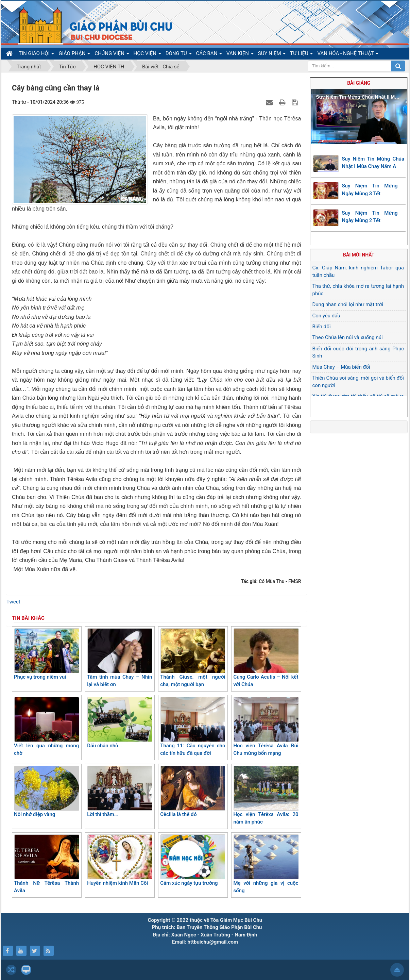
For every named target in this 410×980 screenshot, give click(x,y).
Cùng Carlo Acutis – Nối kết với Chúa (266, 658)
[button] (359, 116)
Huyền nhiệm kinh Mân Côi (119, 860)
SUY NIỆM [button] (272, 55)
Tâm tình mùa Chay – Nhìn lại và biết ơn (119, 658)
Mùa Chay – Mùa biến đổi (341, 367)
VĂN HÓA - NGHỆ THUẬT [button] (348, 55)
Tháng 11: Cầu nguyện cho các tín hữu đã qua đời (193, 727)
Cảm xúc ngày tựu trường (193, 860)
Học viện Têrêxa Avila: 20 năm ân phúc (266, 795)
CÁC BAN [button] (209, 55)
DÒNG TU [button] (179, 55)
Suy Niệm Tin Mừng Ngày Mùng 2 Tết (370, 217)
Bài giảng (359, 83)
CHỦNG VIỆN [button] (112, 55)
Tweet (13, 602)
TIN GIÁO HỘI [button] (36, 55)
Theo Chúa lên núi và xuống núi (348, 337)
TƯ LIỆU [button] (301, 55)
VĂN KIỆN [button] (240, 55)
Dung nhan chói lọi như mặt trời (348, 304)
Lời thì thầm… (119, 792)
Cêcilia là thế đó (193, 792)
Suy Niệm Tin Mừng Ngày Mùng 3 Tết (370, 190)
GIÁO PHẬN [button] (74, 55)
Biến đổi (322, 327)
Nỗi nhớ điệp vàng (46, 792)
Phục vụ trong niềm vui (46, 654)
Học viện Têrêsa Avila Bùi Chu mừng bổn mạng (266, 727)
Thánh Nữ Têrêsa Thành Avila (46, 864)
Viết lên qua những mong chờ (46, 727)
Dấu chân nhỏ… (119, 723)
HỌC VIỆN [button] (147, 55)
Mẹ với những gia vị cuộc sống (266, 864)
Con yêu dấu (326, 316)
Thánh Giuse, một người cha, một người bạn (193, 658)
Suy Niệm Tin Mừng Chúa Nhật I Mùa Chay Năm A (373, 163)
